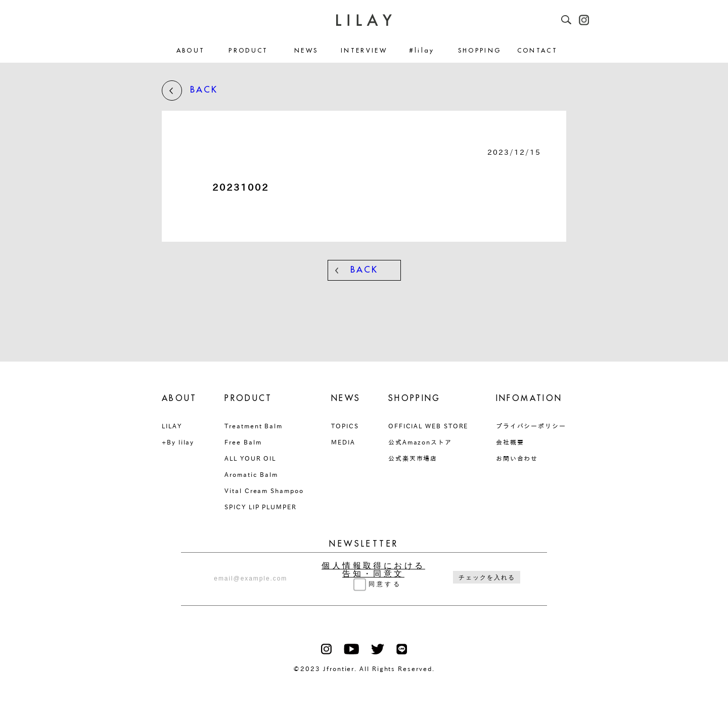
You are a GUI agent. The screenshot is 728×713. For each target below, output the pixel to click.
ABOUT (191, 51)
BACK (190, 91)
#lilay (422, 51)
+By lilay (178, 442)
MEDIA (343, 442)
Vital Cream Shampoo (264, 491)
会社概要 (510, 442)
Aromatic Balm (251, 474)
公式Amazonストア (420, 442)
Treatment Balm (254, 426)
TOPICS (345, 426)
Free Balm (243, 442)
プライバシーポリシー (531, 426)
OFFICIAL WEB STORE (428, 426)
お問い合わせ (517, 458)
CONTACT (538, 51)
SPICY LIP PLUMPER (261, 507)
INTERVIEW (364, 51)
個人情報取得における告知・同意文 (373, 570)
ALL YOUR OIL (250, 458)
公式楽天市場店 (413, 458)
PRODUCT (248, 51)
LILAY (172, 426)
